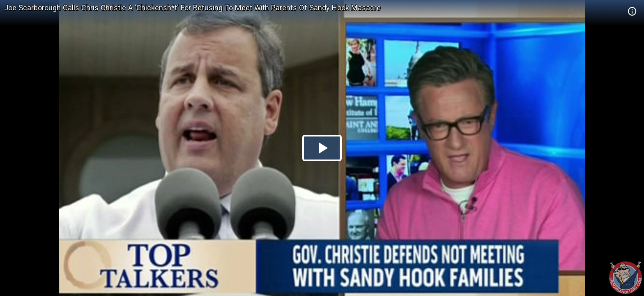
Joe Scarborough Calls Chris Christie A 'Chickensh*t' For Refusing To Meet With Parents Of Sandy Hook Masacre (192, 8)
